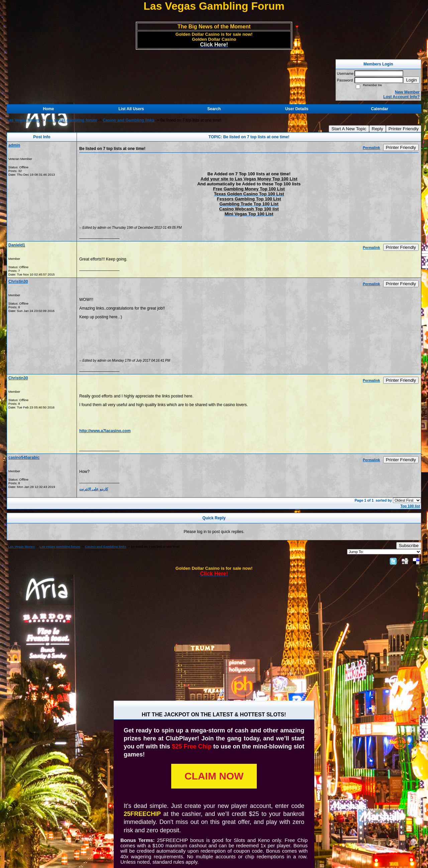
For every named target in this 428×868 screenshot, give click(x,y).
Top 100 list (410, 506)
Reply (378, 129)
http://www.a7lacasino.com (105, 431)
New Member (407, 92)
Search (214, 109)
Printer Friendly (404, 129)
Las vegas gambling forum (72, 120)
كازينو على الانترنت (94, 489)
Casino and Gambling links (128, 120)
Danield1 (17, 245)
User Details (297, 109)
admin (14, 145)
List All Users (131, 109)
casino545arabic (24, 458)
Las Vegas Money (23, 120)
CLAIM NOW (214, 776)
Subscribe (409, 546)
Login (411, 80)
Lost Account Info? (401, 97)
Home (48, 109)
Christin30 (18, 282)
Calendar (380, 109)
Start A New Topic (349, 129)
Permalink (371, 148)
